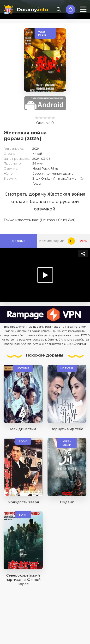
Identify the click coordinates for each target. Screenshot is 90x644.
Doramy (33, 10)
